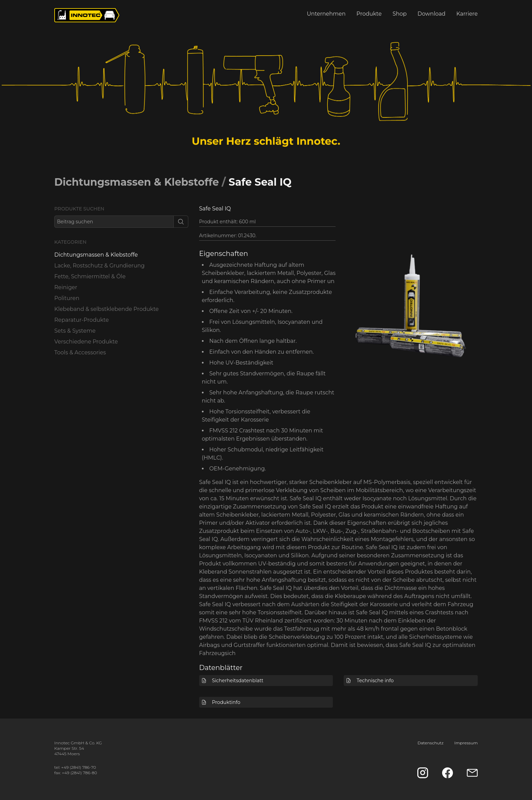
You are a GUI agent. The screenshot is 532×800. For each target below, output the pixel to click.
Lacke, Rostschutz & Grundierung (99, 266)
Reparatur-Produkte (82, 320)
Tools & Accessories (80, 352)
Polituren (67, 298)
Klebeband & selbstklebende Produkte (107, 309)
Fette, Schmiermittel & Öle (90, 276)
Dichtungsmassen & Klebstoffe (137, 182)
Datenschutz (430, 743)
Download (432, 14)
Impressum (466, 743)
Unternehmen (326, 14)
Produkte (369, 14)
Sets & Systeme (75, 331)
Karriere (467, 14)
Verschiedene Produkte (86, 342)
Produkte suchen (79, 209)
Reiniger (66, 287)
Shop (400, 14)
